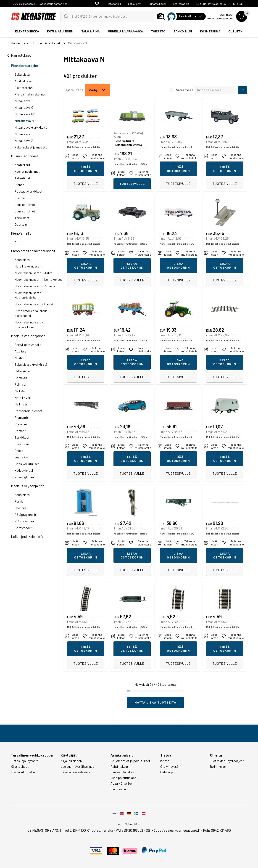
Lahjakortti (135, 4)
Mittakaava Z (24, 141)
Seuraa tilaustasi (122, 772)
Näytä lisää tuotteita (155, 702)
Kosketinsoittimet (27, 171)
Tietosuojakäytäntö (25, 761)
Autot (19, 242)
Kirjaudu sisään (71, 761)
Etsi (242, 90)
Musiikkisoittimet (25, 156)
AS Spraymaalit (25, 515)
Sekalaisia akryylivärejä (31, 364)
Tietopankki (114, 4)
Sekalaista (22, 74)
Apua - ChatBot (121, 783)
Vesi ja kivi (22, 457)
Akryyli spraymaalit (28, 345)
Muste (19, 358)
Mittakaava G (24, 107)
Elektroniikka (24, 88)
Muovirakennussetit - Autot (34, 273)
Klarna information (24, 772)
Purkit (19, 501)
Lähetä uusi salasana (76, 772)
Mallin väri (21, 404)
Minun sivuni (118, 789)
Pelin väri (21, 384)
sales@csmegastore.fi (183, 830)
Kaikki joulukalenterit (27, 536)
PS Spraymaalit (26, 521)
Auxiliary (20, 351)
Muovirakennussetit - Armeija (35, 286)
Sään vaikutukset (27, 464)
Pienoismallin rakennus (30, 94)
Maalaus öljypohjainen (28, 486)
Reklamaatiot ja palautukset (130, 761)
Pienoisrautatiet (25, 65)
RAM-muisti (218, 767)
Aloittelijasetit (25, 81)
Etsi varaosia (181, 4)
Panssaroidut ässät (29, 411)
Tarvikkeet (22, 218)
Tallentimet (22, 178)
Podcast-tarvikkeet (29, 191)
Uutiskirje (167, 772)
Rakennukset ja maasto (31, 147)
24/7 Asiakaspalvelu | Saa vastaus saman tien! (41, 4)
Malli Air (20, 391)
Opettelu (21, 224)
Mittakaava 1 (24, 101)
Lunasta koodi (157, 4)
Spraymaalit (23, 528)
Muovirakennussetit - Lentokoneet (38, 279)
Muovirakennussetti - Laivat (34, 304)
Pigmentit (21, 417)
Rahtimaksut (119, 767)
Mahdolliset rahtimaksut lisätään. (84, 174)
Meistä (165, 761)
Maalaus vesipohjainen (28, 336)
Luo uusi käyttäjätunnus (211, 4)
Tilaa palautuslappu (124, 778)
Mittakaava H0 (25, 114)
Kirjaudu (238, 4)
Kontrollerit (22, 165)
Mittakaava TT (25, 134)
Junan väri (22, 444)
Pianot (19, 185)
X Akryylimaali (24, 470)
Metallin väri (23, 398)
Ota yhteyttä (169, 767)
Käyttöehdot (20, 767)
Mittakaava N (24, 121)
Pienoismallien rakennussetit (33, 251)
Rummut (20, 198)
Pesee (19, 451)
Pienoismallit (21, 233)
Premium (21, 424)
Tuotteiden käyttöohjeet (227, 761)
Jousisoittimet (25, 205)
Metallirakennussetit (29, 266)
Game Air (21, 378)
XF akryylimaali (25, 477)
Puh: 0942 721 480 (217, 830)
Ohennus (20, 508)
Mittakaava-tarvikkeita (31, 127)
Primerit (20, 431)
